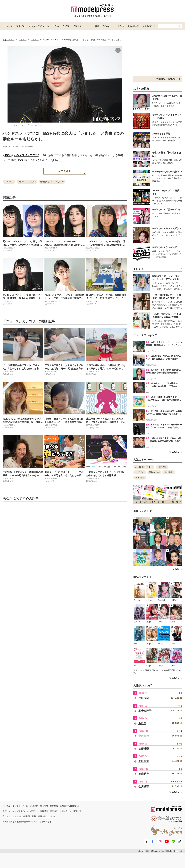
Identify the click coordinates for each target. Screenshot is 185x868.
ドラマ (121, 26)
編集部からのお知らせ (70, 806)
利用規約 (34, 806)
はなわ (140, 472)
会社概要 (7, 806)
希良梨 (142, 723)
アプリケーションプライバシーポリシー (20, 811)
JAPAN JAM (154, 472)
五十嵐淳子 (145, 711)
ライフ (66, 26)
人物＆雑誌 (133, 26)
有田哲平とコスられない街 (52, 182)
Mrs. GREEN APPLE (144, 467)
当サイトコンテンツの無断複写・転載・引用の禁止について (29, 816)
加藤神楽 (144, 749)
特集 (97, 26)
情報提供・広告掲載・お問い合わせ (56, 811)
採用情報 (54, 806)
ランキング (108, 26)
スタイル (21, 26)
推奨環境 (44, 806)
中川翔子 (169, 472)
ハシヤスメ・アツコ (26, 155)
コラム (56, 26)
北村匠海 (162, 467)
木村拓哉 (140, 478)
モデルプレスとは (20, 806)
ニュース (8, 26)
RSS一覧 (78, 811)
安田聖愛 (144, 761)
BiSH (8, 155)
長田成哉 (144, 698)
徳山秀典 (144, 774)
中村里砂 (144, 736)
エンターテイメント (39, 26)
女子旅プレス (149, 26)
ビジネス (77, 26)
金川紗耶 (144, 787)
